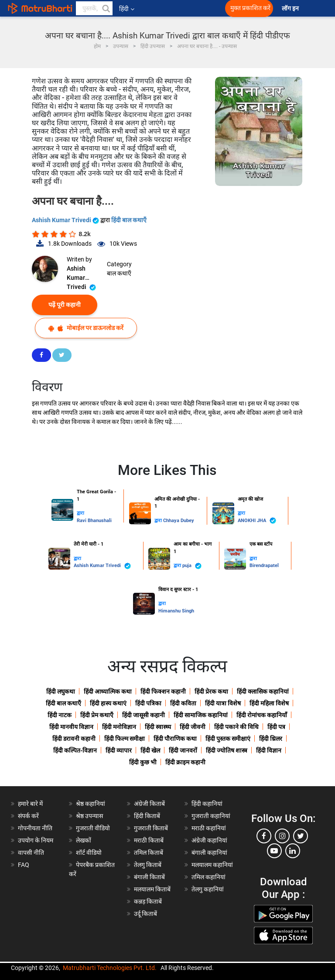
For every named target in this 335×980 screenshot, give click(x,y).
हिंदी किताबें (147, 816)
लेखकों (84, 840)
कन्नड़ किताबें (148, 901)
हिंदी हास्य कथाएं (108, 703)
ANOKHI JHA (257, 521)
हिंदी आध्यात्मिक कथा (108, 691)
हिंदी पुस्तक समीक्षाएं (228, 739)
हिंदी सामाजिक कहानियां (201, 715)
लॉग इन (291, 9)
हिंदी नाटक (60, 715)
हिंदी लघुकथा (61, 691)
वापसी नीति (31, 853)
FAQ (24, 865)
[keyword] (94, 8)
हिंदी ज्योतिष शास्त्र (227, 750)
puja (192, 566)
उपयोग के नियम (36, 840)
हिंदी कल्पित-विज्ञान (75, 750)
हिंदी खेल (150, 750)
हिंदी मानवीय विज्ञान (71, 727)
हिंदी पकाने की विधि (236, 727)
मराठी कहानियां (209, 828)
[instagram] (282, 836)
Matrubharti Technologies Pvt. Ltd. (110, 968)
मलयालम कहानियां (212, 865)
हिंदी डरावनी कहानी (74, 739)
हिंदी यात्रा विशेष (223, 703)
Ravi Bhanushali (94, 521)
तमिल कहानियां (209, 877)
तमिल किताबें (149, 853)
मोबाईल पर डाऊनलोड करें (86, 328)
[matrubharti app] (193, 8)
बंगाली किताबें (149, 877)
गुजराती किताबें (151, 828)
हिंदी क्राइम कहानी (185, 762)
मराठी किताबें (149, 840)
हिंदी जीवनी (193, 727)
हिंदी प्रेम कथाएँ (97, 715)
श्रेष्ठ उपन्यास (89, 816)
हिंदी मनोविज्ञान (119, 727)
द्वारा (80, 513)
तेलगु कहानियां (208, 889)
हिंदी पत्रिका (148, 703)
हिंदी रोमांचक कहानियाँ (262, 715)
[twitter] (301, 836)
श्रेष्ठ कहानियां (91, 804)
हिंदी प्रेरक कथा (211, 691)
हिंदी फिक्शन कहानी (163, 691)
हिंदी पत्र (276, 727)
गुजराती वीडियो (93, 828)
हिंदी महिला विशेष (269, 703)
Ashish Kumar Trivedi (66, 220)
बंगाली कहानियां (209, 853)
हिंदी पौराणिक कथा (175, 739)
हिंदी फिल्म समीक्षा (125, 739)
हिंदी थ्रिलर (271, 739)
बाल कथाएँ (119, 273)
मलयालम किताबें (152, 889)
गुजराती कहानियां (211, 816)
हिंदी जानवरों (183, 750)
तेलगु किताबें (148, 865)
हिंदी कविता (183, 703)
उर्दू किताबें (145, 914)
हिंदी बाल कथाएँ (129, 220)
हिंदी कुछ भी (143, 762)
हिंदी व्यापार (119, 750)
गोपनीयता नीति (35, 828)
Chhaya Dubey (179, 521)
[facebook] (264, 836)
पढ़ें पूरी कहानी (65, 305)
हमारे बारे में (30, 804)
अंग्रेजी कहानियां (209, 840)
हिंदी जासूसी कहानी (144, 715)
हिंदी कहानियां (207, 804)
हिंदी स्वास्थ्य (158, 727)
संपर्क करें (28, 816)
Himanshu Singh (176, 611)
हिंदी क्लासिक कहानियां (263, 691)
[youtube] (274, 851)
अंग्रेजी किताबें (149, 804)
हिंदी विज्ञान (269, 750)
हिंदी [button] (127, 9)
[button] (106, 8)
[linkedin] (293, 851)
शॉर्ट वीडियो (89, 853)
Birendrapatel (264, 566)
